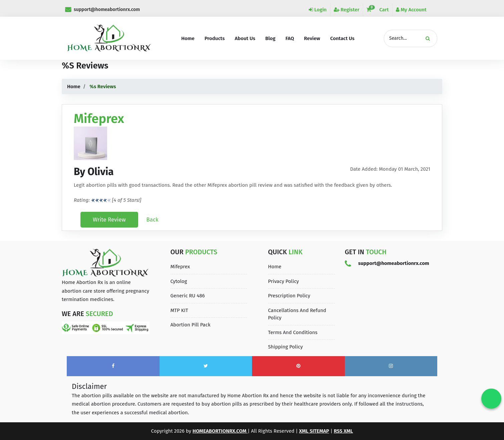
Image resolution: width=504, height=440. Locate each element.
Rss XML (343, 431)
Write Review (109, 220)
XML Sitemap (314, 431)
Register (347, 10)
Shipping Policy (285, 347)
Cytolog (179, 281)
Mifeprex (180, 267)
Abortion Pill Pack (191, 325)
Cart (378, 10)
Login (318, 10)
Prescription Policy (289, 296)
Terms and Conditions (293, 332)
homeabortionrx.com (220, 431)
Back (152, 220)
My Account (411, 10)
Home (74, 87)
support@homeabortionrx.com (102, 10)
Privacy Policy (283, 281)
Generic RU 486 (188, 296)
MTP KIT (179, 310)
